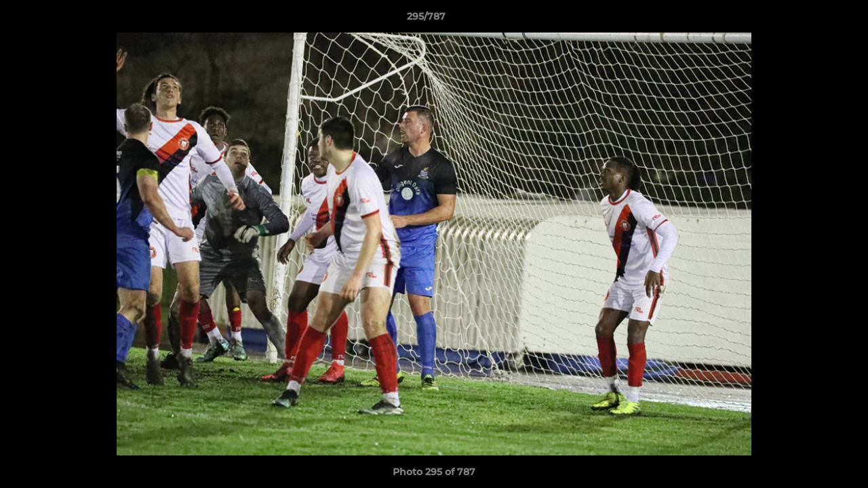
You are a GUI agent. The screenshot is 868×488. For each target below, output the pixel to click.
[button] (811, 20)
